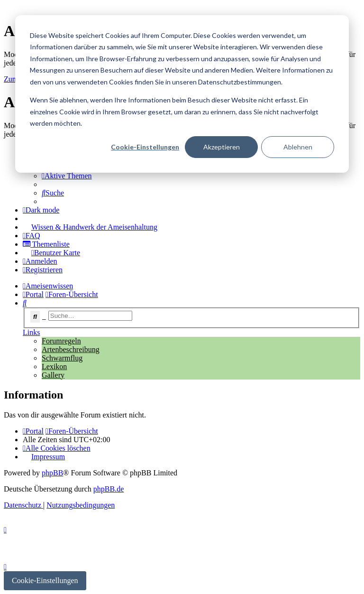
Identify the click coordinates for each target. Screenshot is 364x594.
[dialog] (182, 94)
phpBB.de (109, 489)
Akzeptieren (222, 147)
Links (31, 332)
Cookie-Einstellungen (145, 147)
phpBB (52, 473)
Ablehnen (298, 147)
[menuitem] (67, 176)
